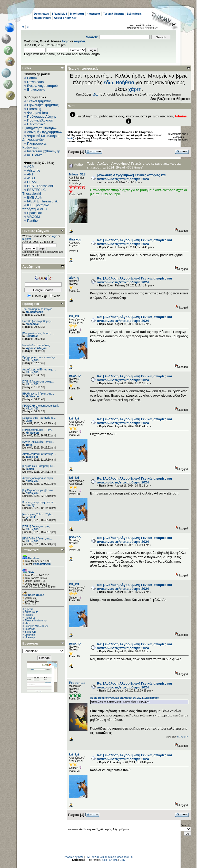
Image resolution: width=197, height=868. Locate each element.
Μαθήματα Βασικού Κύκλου (114, 132)
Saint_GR (30, 632)
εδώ (109, 82)
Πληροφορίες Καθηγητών (35, 145)
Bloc (104, 860)
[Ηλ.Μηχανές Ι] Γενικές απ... (38, 394)
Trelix (29, 445)
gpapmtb (30, 635)
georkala (31, 517)
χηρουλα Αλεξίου (36, 348)
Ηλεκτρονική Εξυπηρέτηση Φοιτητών (40, 126)
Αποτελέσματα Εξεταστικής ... (39, 370)
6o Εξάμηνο (143, 132)
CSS (122, 860)
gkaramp (30, 637)
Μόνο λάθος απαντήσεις (36, 345)
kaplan (30, 469)
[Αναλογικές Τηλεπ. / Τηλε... (38, 514)
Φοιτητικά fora (38, 113)
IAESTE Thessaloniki (43, 201)
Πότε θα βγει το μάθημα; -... (38, 321)
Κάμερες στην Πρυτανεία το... (39, 418)
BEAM (32, 182)
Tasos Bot (32, 457)
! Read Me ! (60, 14)
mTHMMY (35, 155)
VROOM (33, 217)
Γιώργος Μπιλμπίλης (37, 626)
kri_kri (74, 316)
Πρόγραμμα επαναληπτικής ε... (40, 357)
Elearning (34, 109)
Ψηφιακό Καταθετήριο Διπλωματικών (41, 138)
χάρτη (135, 89)
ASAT (31, 178)
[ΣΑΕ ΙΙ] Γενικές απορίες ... (37, 526)
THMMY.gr (74, 132)
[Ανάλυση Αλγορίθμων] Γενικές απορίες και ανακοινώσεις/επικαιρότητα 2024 (131, 177)
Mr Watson (32, 396)
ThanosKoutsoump (36, 620)
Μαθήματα (77, 14)
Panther (33, 221)
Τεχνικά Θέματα (114, 14)
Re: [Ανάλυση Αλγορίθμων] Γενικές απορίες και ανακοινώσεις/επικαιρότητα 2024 (135, 242)
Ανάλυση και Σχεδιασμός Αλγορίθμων (122, 135)
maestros (30, 618)
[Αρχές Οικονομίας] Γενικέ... (38, 442)
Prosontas (77, 683)
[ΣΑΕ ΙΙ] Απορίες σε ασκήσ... (38, 382)
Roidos (29, 615)
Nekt (70, 138)
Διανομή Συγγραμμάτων (45, 132)
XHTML (113, 860)
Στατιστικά (31, 550)
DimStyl (30, 505)
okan (29, 421)
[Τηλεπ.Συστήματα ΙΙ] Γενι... (38, 430)
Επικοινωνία (36, 90)
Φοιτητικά (93, 14)
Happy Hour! (42, 18)
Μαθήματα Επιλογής (81, 135)
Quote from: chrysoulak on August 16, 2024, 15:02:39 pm (125, 698)
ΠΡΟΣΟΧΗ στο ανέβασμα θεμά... (41, 406)
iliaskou (75, 239)
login (66, 41)
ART (30, 174)
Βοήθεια (125, 82)
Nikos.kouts (32, 612)
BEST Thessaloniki (41, 186)
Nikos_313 (32, 360)
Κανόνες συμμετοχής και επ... (39, 502)
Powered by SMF (74, 857)
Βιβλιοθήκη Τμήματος (43, 105)
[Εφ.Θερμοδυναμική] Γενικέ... (39, 490)
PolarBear (32, 336)
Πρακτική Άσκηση (40, 120)
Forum (32, 78)
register (80, 41)
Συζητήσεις (134, 14)
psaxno (75, 375)
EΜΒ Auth (35, 197)
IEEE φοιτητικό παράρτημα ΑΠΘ (36, 207)
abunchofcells (34, 312)
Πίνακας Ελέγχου (36, 231)
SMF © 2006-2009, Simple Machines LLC (109, 857)
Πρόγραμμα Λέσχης (42, 116)
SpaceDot (35, 213)
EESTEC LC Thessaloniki (34, 192)
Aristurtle (33, 170)
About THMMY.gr (65, 18)
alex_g (74, 278)
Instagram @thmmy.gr (44, 151)
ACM (31, 167)
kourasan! (31, 629)
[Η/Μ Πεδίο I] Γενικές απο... (38, 539)
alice (28, 623)
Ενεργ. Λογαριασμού (42, 86)
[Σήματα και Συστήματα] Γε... (38, 466)
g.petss (29, 609)
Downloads (41, 14)
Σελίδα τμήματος (39, 101)
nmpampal (32, 324)
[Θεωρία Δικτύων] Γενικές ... (38, 333)
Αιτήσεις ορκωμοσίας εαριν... (39, 478)
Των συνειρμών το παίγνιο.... (39, 309)
